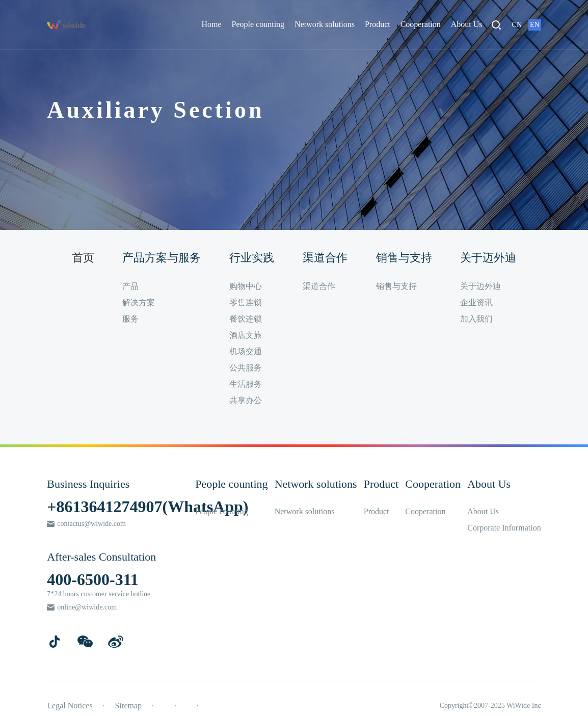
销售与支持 (396, 286)
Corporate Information (504, 528)
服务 (130, 319)
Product (378, 24)
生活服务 (246, 384)
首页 (83, 258)
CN (517, 25)
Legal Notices (70, 706)
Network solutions (325, 24)
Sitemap (128, 706)
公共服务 (246, 368)
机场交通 (246, 351)
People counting (258, 24)
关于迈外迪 (480, 286)
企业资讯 (476, 302)
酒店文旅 (246, 335)
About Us (467, 24)
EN (535, 25)
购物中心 (246, 286)
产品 (130, 286)
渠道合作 (319, 286)
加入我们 (476, 319)
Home (211, 24)
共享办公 (246, 400)
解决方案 (139, 302)
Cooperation (421, 24)
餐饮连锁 (246, 319)
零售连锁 (246, 302)
